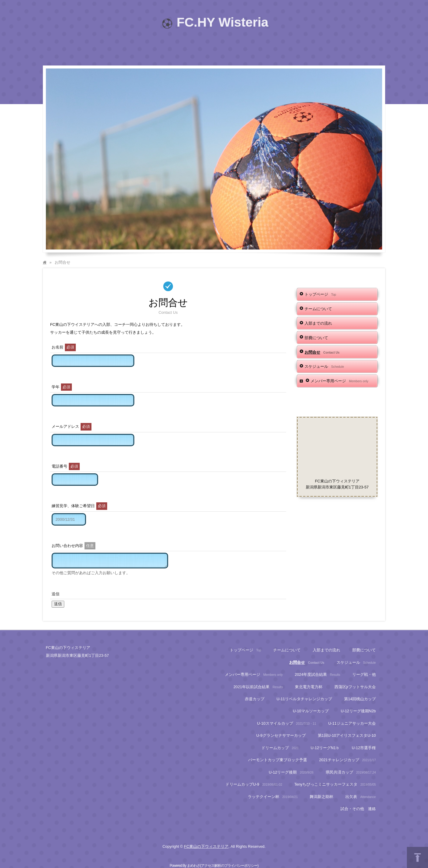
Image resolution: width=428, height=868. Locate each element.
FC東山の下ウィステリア (206, 846)
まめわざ (193, 866)
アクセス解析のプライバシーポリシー (229, 866)
